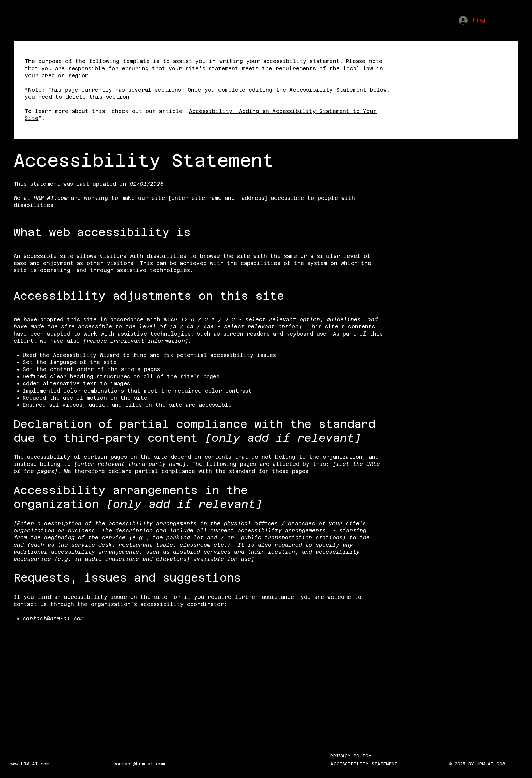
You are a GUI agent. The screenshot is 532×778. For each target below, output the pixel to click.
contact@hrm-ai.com (53, 618)
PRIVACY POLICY (351, 756)
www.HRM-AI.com (30, 764)
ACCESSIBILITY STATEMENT (364, 764)
